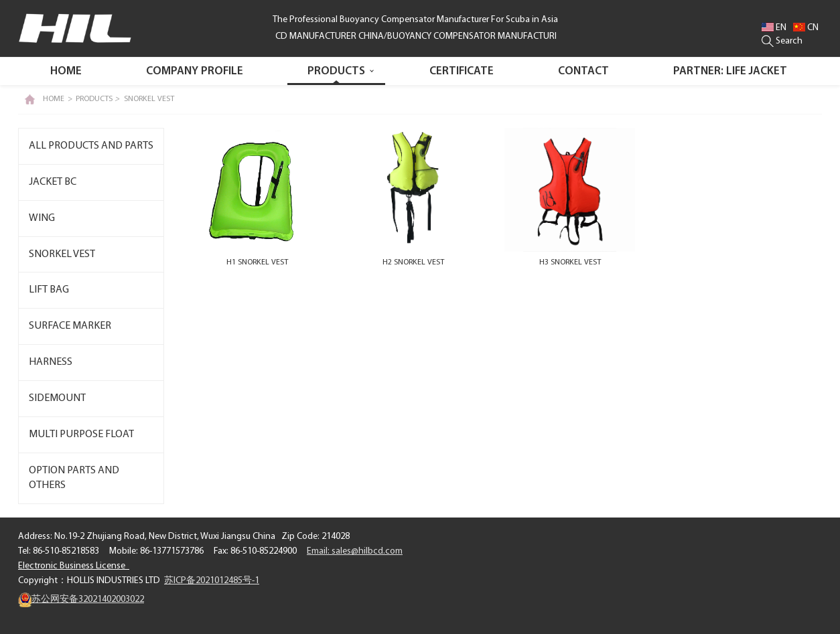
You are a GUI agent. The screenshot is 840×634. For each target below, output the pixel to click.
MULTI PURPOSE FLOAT (81, 434)
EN (774, 28)
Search (782, 41)
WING (42, 218)
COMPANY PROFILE (195, 71)
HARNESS (51, 362)
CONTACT (583, 71)
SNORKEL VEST (149, 99)
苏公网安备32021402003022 (81, 600)
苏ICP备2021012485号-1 (212, 581)
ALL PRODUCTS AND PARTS (91, 146)
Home (66, 71)
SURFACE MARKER (70, 326)
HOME (54, 99)
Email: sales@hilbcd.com (355, 551)
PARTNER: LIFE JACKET (730, 71)
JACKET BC (53, 182)
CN (806, 28)
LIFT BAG (49, 290)
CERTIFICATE (462, 71)
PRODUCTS (336, 71)
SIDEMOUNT (57, 398)
